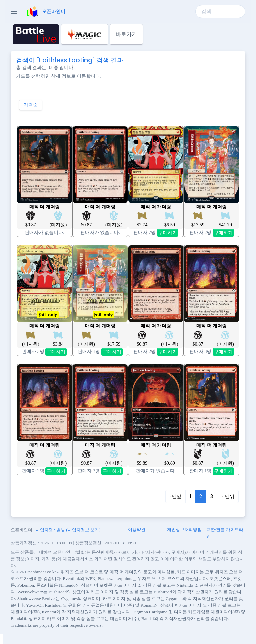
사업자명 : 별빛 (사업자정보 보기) (68, 530)
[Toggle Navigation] (14, 12)
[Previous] (175, 497)
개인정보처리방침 (184, 529)
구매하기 (168, 233)
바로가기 (126, 34)
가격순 (31, 105)
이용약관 (137, 529)
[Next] (228, 497)
